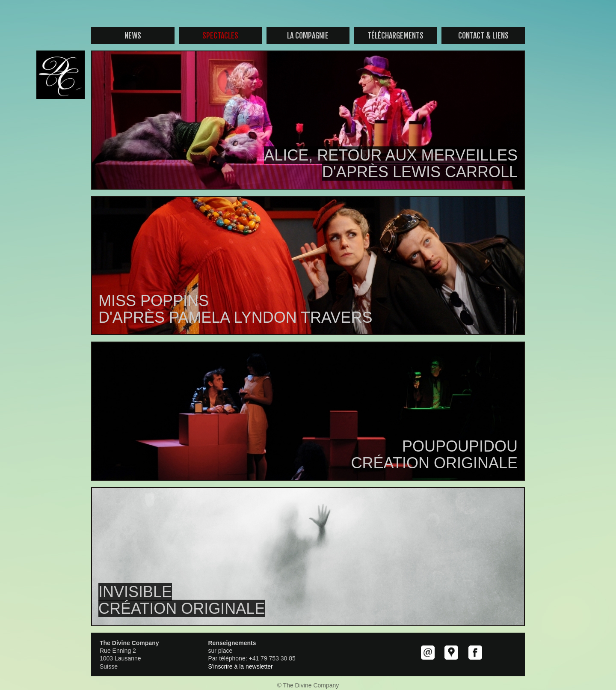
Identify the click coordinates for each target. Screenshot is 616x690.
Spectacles (220, 36)
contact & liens (483, 36)
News (133, 36)
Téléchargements (395, 36)
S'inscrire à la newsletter (241, 666)
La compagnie (308, 36)
